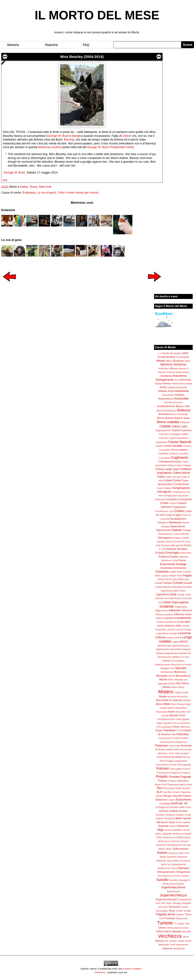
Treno (188, 914)
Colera (171, 465)
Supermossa (173, 891)
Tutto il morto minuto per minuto (78, 193)
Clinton (127, 136)
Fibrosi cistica (171, 579)
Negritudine (181, 708)
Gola (173, 594)
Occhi (182, 715)
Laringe (187, 629)
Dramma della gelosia (172, 545)
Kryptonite (161, 629)
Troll (161, 918)
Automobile (181, 399)
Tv (175, 924)
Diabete (176, 530)
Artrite (163, 387)
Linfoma (160, 637)
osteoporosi (179, 948)
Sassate (177, 796)
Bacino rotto (183, 406)
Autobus (180, 395)
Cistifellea (163, 454)
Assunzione (168, 395)
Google (181, 595)
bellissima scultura (50, 147)
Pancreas (183, 734)
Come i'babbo (164, 488)
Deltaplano (163, 523)
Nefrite (171, 708)
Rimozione (169, 788)
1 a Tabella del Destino (170, 353)
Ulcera (162, 928)
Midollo (163, 679)
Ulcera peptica (174, 928)
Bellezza (184, 410)
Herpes (177, 598)
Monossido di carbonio (169, 700)
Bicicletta (164, 414)
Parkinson (161, 746)
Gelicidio (167, 587)
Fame (180, 572)
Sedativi (180, 815)
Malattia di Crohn (181, 657)
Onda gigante (182, 719)
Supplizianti (185, 899)
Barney (69, 140)
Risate (179, 788)
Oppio (160, 723)
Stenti (174, 868)
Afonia (161, 361)
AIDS (185, 353)
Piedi (162, 761)
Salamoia (185, 792)
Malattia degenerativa (167, 653)
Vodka (181, 941)
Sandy (159, 796)
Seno (179, 818)
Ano (177, 380)
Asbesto (171, 387)
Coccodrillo (164, 458)
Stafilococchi (164, 868)
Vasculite (186, 931)
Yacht (173, 945)
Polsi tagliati (176, 769)
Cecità (167, 446)
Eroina (182, 560)
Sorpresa (173, 853)
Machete (162, 646)
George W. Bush (58, 136)
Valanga (176, 931)
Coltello (168, 480)
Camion (176, 430)
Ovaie (159, 730)
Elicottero (182, 549)
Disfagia (186, 530)
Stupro (185, 876)
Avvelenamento (166, 406)
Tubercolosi (182, 918)
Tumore (165, 923)
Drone (188, 545)
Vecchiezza (170, 936)
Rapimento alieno (177, 785)
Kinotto (186, 626)
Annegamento (165, 380)
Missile (167, 687)
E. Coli (162, 549)
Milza (171, 680)
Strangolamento (166, 872)
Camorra (186, 430)
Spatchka (172, 857)
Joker (178, 626)
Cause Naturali (180, 442)
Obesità (174, 715)
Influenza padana (164, 614)
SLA (159, 792)
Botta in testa (182, 418)
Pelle (178, 746)
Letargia (173, 633)
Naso (188, 704)
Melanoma (180, 672)
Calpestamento (163, 430)
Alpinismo (166, 364)
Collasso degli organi (167, 469)
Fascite (187, 572)
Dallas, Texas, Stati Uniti (36, 187)
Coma (177, 480)
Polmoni (162, 768)
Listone (178, 638)
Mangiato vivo (168, 668)
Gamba (188, 583)
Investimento (183, 618)
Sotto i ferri (184, 853)
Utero (168, 931)
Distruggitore (165, 538)
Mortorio (13, 45)
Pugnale (186, 777)
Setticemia (183, 826)
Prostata (174, 777)
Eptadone (166, 560)
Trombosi (170, 918)
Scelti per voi (179, 803)
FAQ (86, 45)
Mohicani (172, 697)
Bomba (169, 418)
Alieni (187, 361)
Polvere (187, 769)
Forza (186, 579)
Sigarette (167, 834)
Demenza (175, 522)
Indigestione (181, 607)
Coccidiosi (183, 454)
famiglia (77, 136)
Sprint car (166, 864)
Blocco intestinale (179, 414)
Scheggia (160, 807)
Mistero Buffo (182, 693)
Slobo (169, 849)
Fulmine (168, 583)
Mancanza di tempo (182, 665)
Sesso (173, 826)
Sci (168, 807)
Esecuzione (168, 564)
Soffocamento (180, 849)
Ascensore (182, 387)
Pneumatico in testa (166, 765)
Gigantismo (163, 594)
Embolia (160, 553)
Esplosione (167, 568)
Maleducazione (163, 665)
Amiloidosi (164, 368)
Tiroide (179, 911)
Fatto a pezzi (162, 576)
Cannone (163, 438)
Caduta (165, 426)
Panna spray (165, 738)
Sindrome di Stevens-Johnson (173, 841)
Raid (165, 785)
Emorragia (172, 553)
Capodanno (182, 438)
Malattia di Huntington (173, 661)
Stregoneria (183, 872)
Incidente (167, 606)
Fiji (181, 579)
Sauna (172, 800)
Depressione (163, 530)
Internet (160, 618)
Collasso (187, 465)
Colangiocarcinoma (170, 461)
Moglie (163, 696)
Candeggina (175, 434)
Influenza (187, 610)
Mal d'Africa (176, 649)
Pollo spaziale (184, 765)
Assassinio (182, 391)
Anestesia (166, 376)
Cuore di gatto (173, 515)
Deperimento (178, 526)
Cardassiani (162, 442)
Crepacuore (179, 507)
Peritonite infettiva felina (168, 749)
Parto (171, 746)
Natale (163, 708)
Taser (169, 903)
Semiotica (170, 818)
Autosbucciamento (173, 402)
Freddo (159, 583)
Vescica (159, 941)
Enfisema (164, 557)
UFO (187, 924)
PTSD (179, 731)
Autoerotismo (166, 399)
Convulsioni (185, 499)
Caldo (184, 426)
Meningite (162, 676)
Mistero (166, 692)
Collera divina (181, 473)
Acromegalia (183, 357)
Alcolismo (178, 361)
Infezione (175, 610)
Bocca (161, 418)
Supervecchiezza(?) (167, 899)
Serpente (163, 826)
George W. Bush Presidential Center (111, 147)
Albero (169, 361)
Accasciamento (167, 357)
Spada (163, 857)
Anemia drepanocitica (178, 372)
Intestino (169, 618)
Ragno (158, 785)
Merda (172, 676)
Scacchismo (184, 800)
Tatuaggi (177, 903)
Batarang (172, 411)
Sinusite (187, 845)
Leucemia (184, 633)
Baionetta (162, 411)
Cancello (163, 434)
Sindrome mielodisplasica (169, 845)
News (171, 712)
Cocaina (173, 454)
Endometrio (186, 553)
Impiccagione (180, 602)
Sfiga (160, 830)
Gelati (158, 587)
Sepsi (172, 822)
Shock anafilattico (174, 830)
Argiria (158, 384)
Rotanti (186, 788)
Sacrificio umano (171, 792)
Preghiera (175, 773)
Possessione (163, 773)
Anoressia (185, 380)
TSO (163, 903)
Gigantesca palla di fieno (173, 591)
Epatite (174, 557)
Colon (161, 477)
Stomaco (183, 868)
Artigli (189, 384)
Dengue (165, 526)
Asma (171, 391)
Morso (159, 704)
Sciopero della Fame (180, 807)
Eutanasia (29, 193)
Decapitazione (178, 519)
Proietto (162, 777)
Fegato (187, 575)
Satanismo (161, 800)
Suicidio (162, 880)
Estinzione (180, 568)
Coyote (172, 503)
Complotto (172, 499)
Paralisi (176, 738)
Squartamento (179, 864)
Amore (174, 368)
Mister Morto (178, 687)
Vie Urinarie (171, 941)
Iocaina (160, 622)
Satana (187, 796)
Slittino (162, 849)
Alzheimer (180, 364)
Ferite (161, 579)
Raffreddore (183, 781)
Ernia (175, 560)
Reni (160, 788)
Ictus (167, 602)
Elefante (171, 549)
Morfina (187, 700)
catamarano (182, 945)
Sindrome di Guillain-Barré (177, 837)
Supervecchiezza (173, 895)
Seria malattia (183, 822)
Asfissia (162, 391)
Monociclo (182, 697)
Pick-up (186, 757)
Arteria (166, 383)
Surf (158, 903)
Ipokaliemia (171, 622)
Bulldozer (185, 422)
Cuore (179, 511)
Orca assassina (182, 723)
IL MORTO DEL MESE (97, 15)
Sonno (162, 853)
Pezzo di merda (172, 757)
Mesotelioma (183, 676)
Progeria (186, 773)
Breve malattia (168, 422)
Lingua (170, 638)
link (5, 180)
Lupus (176, 642)
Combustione (181, 484)
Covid (164, 503)
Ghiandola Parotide (182, 587)
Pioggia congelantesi (176, 761)
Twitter (181, 924)
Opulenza (169, 723)
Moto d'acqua (178, 704)
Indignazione (161, 611)
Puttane (172, 781)
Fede (180, 576)
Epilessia (184, 557)
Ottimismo (185, 727)
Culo (171, 511)
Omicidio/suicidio (166, 719)
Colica (179, 465)
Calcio (176, 426)
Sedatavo (171, 815)
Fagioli (173, 572)
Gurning (169, 598)
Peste (160, 757)
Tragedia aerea (165, 914)
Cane (185, 434)
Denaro (186, 523)
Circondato (165, 450)
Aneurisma (179, 376)
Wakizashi (164, 945)
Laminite (171, 629)
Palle (173, 734)
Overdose (169, 730)
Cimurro (187, 446)
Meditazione (167, 672)
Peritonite (186, 746)
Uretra (185, 928)
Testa (172, 911)
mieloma (167, 948)
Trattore (180, 915)
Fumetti (178, 583)
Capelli (172, 438)
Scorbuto (160, 815)
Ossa (176, 727)
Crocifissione (162, 511)
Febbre (173, 576)
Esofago (181, 564)
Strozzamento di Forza (170, 876)
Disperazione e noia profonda (173, 534)
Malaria (187, 649)
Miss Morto (183, 683)
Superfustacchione (173, 887)
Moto (167, 704)
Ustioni (160, 931)
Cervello (177, 446)
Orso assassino (164, 727)
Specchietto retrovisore (179, 861)
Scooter (183, 811)
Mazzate (181, 668)
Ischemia (169, 626)
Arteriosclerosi (178, 384)
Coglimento (179, 458)
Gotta (188, 595)
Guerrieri (159, 598)
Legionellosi (162, 633)
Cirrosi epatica (179, 450)
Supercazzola (177, 884)
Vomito (188, 941)
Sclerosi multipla (169, 811)
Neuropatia (162, 712)
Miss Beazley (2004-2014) (82, 57)
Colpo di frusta (173, 477)
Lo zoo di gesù (47, 193)
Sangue (167, 796)
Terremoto (174, 907)
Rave (189, 785)
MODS (184, 642)
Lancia (179, 629)
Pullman (163, 781)
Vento (186, 937)
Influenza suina (183, 614)
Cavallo (159, 446)
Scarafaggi (165, 803)
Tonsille (187, 911)
